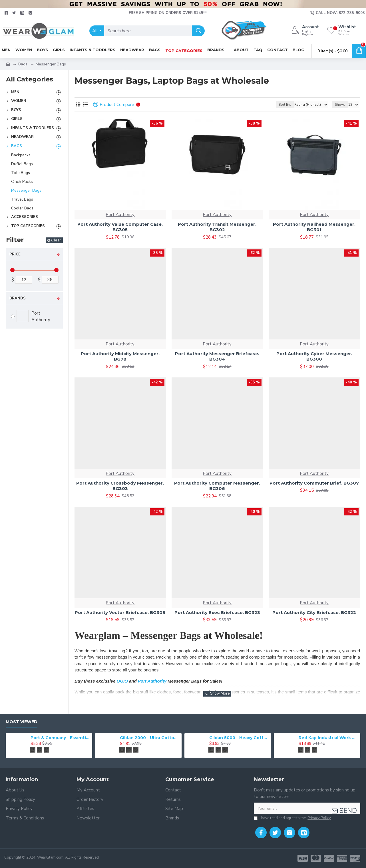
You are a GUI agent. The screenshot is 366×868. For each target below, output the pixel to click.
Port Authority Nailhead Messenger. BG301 (314, 227)
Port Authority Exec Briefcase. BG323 (217, 612)
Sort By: (285, 105)
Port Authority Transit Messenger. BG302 (217, 227)
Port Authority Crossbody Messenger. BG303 (120, 486)
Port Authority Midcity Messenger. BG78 (120, 356)
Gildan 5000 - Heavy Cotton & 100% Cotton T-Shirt (239, 738)
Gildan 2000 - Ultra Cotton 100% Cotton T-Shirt (150, 738)
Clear (56, 240)
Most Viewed (22, 722)
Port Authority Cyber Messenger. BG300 (314, 356)
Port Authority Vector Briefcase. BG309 (120, 612)
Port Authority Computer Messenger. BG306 (217, 486)
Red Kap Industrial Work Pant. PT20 (328, 738)
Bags (23, 64)
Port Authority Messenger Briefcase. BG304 (217, 356)
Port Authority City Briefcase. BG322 (314, 612)
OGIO (122, 681)
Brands (18, 298)
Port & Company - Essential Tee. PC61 (60, 738)
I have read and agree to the (293, 818)
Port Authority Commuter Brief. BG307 (314, 483)
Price (15, 254)
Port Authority (120, 215)
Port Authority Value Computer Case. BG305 (120, 227)
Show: (340, 105)
